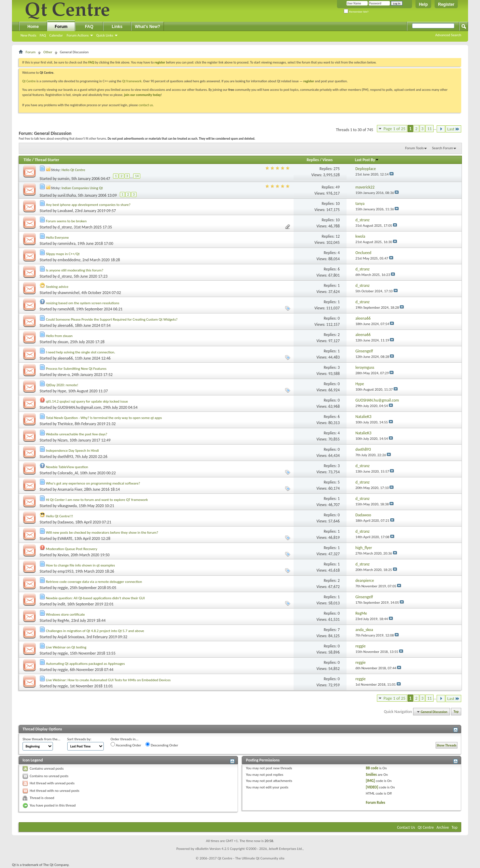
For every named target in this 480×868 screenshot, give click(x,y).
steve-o (64, 375)
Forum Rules (375, 803)
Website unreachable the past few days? (77, 434)
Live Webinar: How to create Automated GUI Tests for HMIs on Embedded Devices (108, 680)
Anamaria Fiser (70, 489)
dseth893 (65, 457)
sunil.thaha (67, 195)
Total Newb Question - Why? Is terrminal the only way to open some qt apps (104, 418)
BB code (372, 768)
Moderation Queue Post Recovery (72, 549)
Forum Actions (78, 35)
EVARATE (65, 538)
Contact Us (406, 827)
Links (117, 27)
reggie (63, 588)
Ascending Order (126, 745)
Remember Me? (356, 12)
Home (33, 27)
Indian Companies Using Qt (82, 188)
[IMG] (370, 781)
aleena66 (65, 325)
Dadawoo (66, 522)
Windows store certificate (66, 614)
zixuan (63, 342)
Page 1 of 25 (394, 129)
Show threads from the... (41, 739)
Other (48, 52)
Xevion (63, 555)
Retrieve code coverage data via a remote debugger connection (94, 582)
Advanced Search (448, 35)
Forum (61, 27)
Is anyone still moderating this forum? (75, 270)
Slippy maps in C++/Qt (63, 254)
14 (137, 176)
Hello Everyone (58, 237)
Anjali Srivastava (71, 637)
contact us (146, 105)
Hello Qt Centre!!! (60, 516)
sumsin (63, 179)
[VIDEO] (372, 787)
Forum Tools (414, 148)
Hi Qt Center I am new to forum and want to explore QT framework (97, 500)
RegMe (63, 620)
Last (453, 129)
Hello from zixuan (59, 336)
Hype (62, 391)
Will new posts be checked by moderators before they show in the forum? (102, 533)
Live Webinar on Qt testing (66, 647)
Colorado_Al (68, 473)
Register (446, 4)
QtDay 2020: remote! (62, 385)
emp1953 (66, 571)
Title (27, 160)
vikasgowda (67, 506)
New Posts (28, 35)
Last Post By (367, 160)
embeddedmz (69, 260)
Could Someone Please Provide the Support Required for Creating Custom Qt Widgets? (112, 319)
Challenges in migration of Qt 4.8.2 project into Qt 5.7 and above (95, 631)
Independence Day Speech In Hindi (73, 451)
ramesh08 (66, 309)
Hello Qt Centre (73, 170)
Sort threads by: (79, 739)
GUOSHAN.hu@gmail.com (80, 407)
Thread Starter (47, 160)
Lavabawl (65, 211)
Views (328, 160)
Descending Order (162, 745)
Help (423, 4)
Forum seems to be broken (66, 221)
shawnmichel (69, 293)
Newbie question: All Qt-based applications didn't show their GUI (95, 598)
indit (61, 604)
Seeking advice (57, 287)
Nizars (63, 440)
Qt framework (132, 81)
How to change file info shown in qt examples (81, 565)
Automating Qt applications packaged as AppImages (86, 664)
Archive (443, 827)
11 (429, 129)
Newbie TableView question (67, 467)
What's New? (147, 27)
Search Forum (443, 148)
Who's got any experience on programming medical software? (93, 483)
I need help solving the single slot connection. (81, 352)
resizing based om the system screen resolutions (83, 303)
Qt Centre (29, 81)
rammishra (67, 243)
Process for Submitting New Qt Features (76, 369)
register (309, 81)
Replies (313, 160)
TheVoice (65, 424)
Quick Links (105, 35)
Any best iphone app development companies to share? (88, 205)
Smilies (371, 775)
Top (456, 712)
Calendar (56, 35)
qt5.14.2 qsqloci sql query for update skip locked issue (87, 401)
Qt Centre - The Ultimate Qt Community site (251, 858)
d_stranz (65, 227)
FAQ (43, 35)
